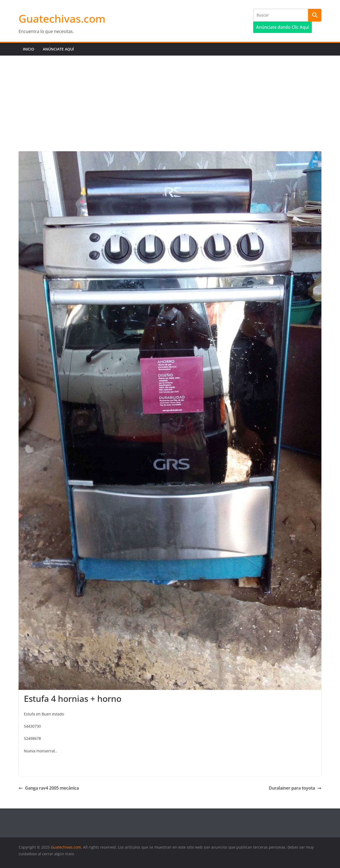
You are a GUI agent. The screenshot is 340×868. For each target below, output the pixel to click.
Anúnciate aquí (58, 49)
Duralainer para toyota (295, 788)
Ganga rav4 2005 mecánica (49, 788)
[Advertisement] (170, 95)
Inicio (29, 49)
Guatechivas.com (62, 18)
